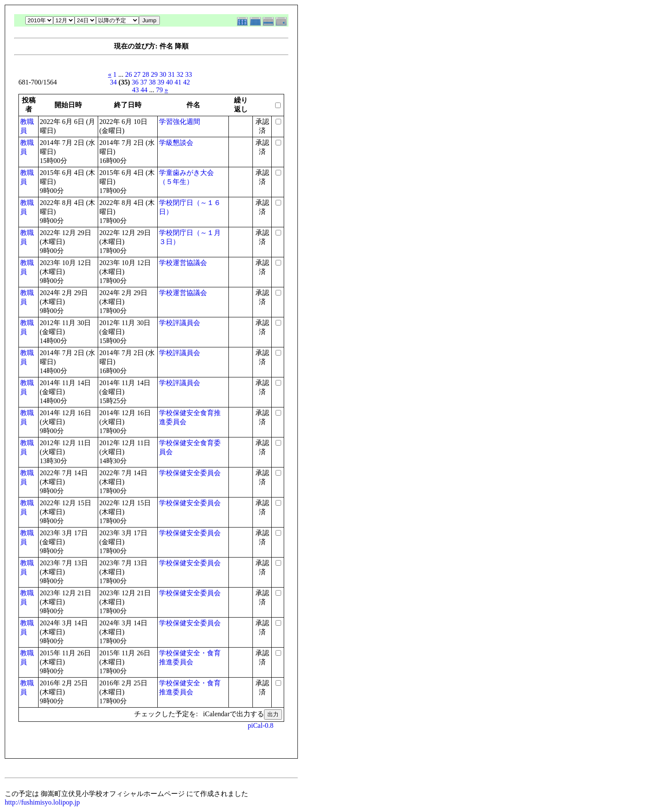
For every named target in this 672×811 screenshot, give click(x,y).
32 (180, 74)
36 (135, 82)
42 (186, 82)
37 (144, 82)
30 (163, 74)
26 (129, 74)
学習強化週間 (180, 122)
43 (135, 90)
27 (137, 74)
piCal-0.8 (261, 725)
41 (178, 82)
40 (169, 82)
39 (161, 82)
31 (171, 74)
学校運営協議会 (183, 263)
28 (146, 74)
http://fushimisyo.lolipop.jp (42, 802)
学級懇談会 (176, 143)
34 (114, 82)
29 (154, 74)
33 (189, 74)
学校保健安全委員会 (190, 473)
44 (144, 90)
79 (159, 90)
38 (152, 82)
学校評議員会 (180, 323)
